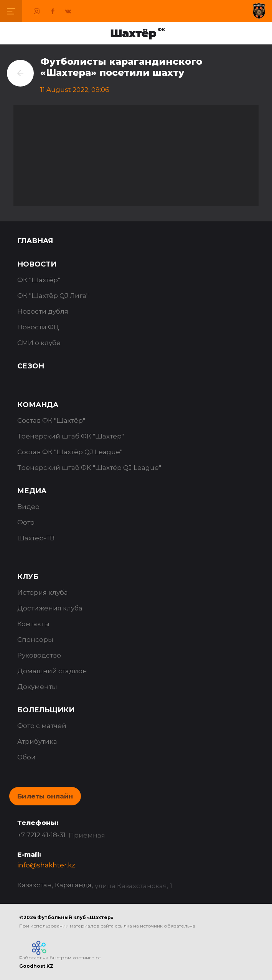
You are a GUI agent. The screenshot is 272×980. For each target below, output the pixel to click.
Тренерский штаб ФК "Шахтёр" (71, 436)
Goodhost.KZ (36, 966)
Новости (37, 264)
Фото (26, 522)
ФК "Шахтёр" (39, 280)
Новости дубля (43, 311)
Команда (38, 405)
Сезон (31, 366)
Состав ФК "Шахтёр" (51, 420)
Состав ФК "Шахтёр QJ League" (70, 452)
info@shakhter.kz (46, 865)
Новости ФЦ (38, 327)
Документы (37, 687)
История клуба (43, 592)
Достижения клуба (50, 608)
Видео (28, 507)
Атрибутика (37, 741)
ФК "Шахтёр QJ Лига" (53, 296)
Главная (35, 241)
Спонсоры (35, 640)
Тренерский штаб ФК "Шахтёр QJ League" (89, 468)
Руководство (39, 655)
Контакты (33, 624)
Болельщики (46, 710)
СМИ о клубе (39, 343)
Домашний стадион (52, 671)
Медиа (32, 491)
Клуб (28, 577)
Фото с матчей (42, 726)
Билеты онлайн (45, 796)
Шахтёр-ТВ (36, 538)
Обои (26, 757)
